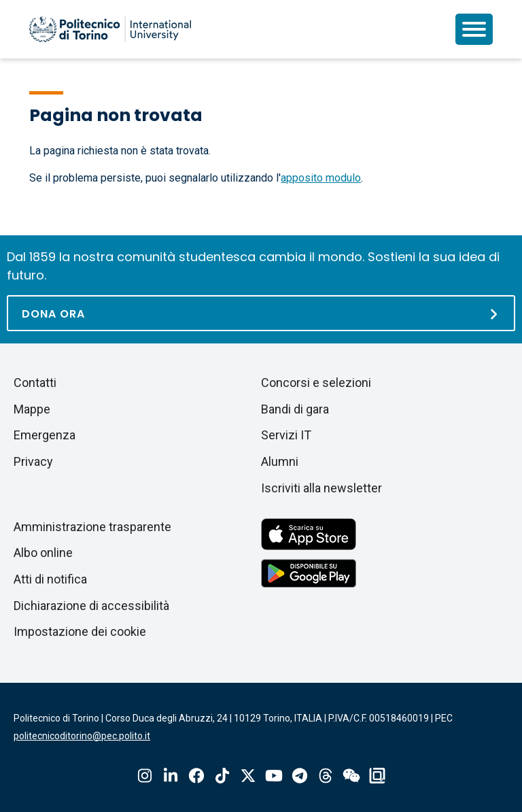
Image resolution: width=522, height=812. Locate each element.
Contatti (35, 383)
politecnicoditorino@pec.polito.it (82, 736)
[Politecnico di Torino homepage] (110, 29)
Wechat (351, 776)
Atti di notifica (50, 579)
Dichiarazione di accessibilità (91, 606)
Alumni (280, 461)
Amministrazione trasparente (92, 527)
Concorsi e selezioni (316, 383)
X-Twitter (248, 776)
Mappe (32, 409)
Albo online (43, 553)
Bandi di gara (295, 409)
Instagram (145, 776)
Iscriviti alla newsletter (321, 488)
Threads (326, 776)
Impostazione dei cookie (80, 631)
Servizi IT (286, 435)
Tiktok (222, 776)
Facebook (196, 776)
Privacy (33, 461)
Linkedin (171, 776)
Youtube (274, 776)
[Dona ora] (261, 313)
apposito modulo (321, 178)
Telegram (300, 776)
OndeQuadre (377, 776)
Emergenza (45, 435)
